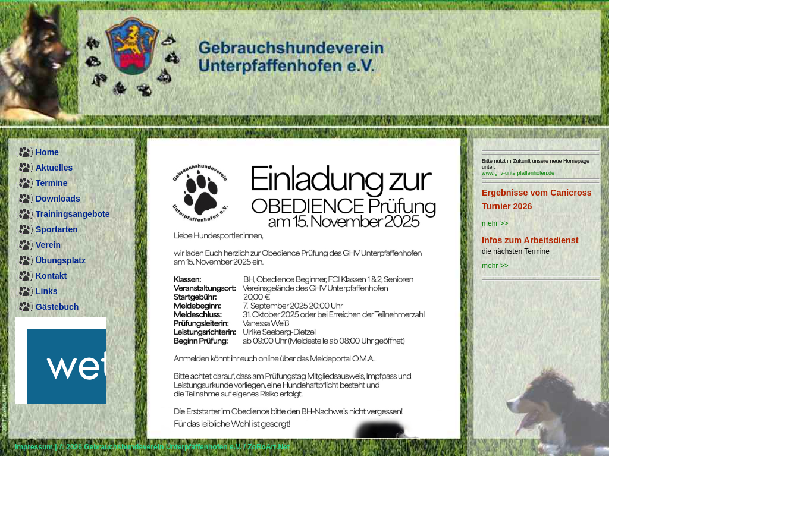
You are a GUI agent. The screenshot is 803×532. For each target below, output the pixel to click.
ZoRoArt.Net (269, 447)
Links (47, 291)
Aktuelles (54, 168)
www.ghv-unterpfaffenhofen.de (518, 173)
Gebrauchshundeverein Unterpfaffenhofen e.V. (163, 447)
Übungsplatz (61, 260)
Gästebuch (57, 307)
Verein (48, 245)
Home (47, 152)
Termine (51, 183)
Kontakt (51, 276)
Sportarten (57, 229)
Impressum (34, 447)
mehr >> (495, 223)
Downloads (58, 199)
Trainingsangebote (73, 214)
